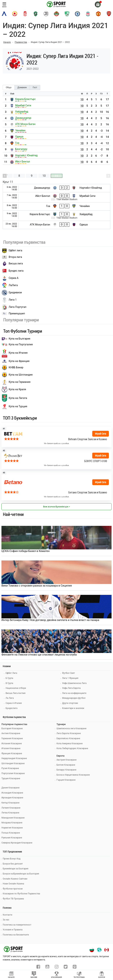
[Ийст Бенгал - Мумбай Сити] (57, 197)
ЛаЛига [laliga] (10, 285)
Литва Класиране (10, 813)
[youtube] (47, 967)
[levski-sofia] (4, 14)
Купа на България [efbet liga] (16, 339)
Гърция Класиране (66, 780)
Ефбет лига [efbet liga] (12, 251)
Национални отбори (16, 688)
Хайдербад (22, 112)
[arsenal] (109, 14)
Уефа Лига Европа (71, 688)
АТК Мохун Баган (25, 124)
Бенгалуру (21, 149)
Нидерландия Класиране (14, 758)
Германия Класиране (12, 738)
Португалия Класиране (13, 773)
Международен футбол (74, 698)
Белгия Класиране (66, 765)
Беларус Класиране (66, 770)
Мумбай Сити (23, 105)
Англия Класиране (11, 733)
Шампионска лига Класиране (71, 728)
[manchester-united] (98, 14)
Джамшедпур (23, 118)
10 (82, 99)
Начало (7, 42)
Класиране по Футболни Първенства (21, 894)
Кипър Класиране (10, 803)
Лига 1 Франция (70, 678)
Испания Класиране (12, 744)
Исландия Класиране (12, 793)
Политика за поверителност (17, 925)
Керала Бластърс (25, 99)
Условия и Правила (13, 930)
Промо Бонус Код (12, 859)
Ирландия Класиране (12, 798)
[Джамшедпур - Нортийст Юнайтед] (57, 188)
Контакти (7, 915)
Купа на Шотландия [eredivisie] (17, 375)
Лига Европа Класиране (69, 733)
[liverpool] (88, 14)
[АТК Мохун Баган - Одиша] (57, 225)
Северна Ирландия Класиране (17, 843)
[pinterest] (75, 967)
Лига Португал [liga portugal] (14, 307)
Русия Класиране (10, 768)
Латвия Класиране (11, 808)
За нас (6, 920)
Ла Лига (10, 698)
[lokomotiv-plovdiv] (46, 14)
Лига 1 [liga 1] (9, 300)
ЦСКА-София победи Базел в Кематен (26, 551)
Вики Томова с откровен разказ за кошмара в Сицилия (37, 586)
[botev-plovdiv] (57, 14)
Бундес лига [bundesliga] (13, 271)
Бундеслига (11, 708)
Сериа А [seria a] (10, 278)
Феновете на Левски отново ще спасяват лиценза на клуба (39, 655)
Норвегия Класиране (12, 828)
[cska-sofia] (15, 14)
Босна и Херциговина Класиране (73, 775)
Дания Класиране (10, 788)
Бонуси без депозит (13, 864)
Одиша (19, 137)
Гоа (17, 143)
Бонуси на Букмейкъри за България (21, 874)
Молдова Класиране (12, 823)
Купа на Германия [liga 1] (16, 382)
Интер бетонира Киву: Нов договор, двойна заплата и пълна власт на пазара (50, 620)
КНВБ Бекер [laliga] (13, 368)
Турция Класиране (11, 778)
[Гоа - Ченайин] (57, 206)
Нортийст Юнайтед (26, 155)
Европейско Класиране (68, 738)
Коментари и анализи (73, 708)
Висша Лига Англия (16, 693)
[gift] (98, 4)
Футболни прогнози (13, 889)
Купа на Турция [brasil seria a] (15, 407)
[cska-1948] (25, 14)
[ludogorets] (36, 14)
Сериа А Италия (14, 703)
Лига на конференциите (74, 693)
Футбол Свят (69, 673)
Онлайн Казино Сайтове (15, 879)
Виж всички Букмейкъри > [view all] (57, 507)
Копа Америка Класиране (70, 744)
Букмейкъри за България (16, 869)
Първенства (21, 42)
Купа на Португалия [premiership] (17, 345)
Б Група (9, 678)
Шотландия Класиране (13, 763)
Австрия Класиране (67, 760)
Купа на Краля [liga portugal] (14, 390)
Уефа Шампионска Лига (74, 683)
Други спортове (70, 703)
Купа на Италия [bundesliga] (15, 353)
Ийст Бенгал (23, 162)
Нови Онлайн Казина (13, 884)
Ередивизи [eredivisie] (12, 293)
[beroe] (67, 14)
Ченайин (20, 130)
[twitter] (66, 967)
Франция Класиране (12, 753)
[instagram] (57, 967)
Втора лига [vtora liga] (12, 257)
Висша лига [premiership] (12, 264)
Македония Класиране (13, 818)
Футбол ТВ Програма (13, 899)
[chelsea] (77, 14)
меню (4, 5)
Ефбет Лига (11, 673)
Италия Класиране (11, 748)
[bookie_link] (57, 437)
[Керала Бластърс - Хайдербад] (57, 216)
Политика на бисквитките (16, 935)
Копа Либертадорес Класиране (72, 748)
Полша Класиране (11, 833)
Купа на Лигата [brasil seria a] (14, 398)
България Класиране (12, 728)
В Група (9, 683)
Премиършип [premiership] (13, 314)
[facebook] (38, 967)
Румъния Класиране (12, 838)
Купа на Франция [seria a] (16, 361)
